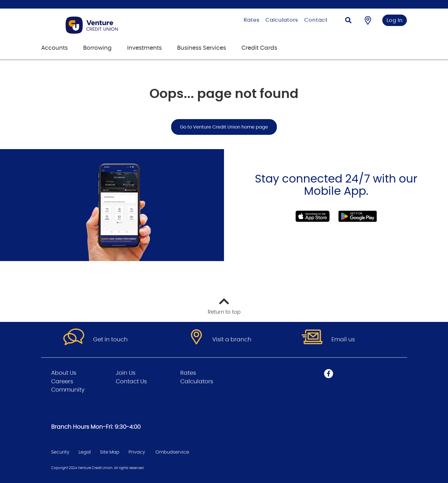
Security (60, 452)
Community (68, 390)
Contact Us (131, 382)
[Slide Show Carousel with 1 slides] (224, 205)
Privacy (137, 452)
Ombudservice (172, 452)
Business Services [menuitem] (202, 48)
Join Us (126, 373)
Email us (343, 340)
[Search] (348, 21)
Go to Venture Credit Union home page (224, 127)
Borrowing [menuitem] (97, 48)
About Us (64, 373)
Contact (316, 20)
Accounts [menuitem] (54, 48)
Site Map (110, 452)
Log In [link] (395, 21)
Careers (62, 382)
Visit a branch (232, 340)
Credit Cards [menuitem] (259, 48)
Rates (252, 20)
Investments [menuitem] (144, 48)
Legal (85, 452)
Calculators (282, 20)
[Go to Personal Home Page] (116, 25)
